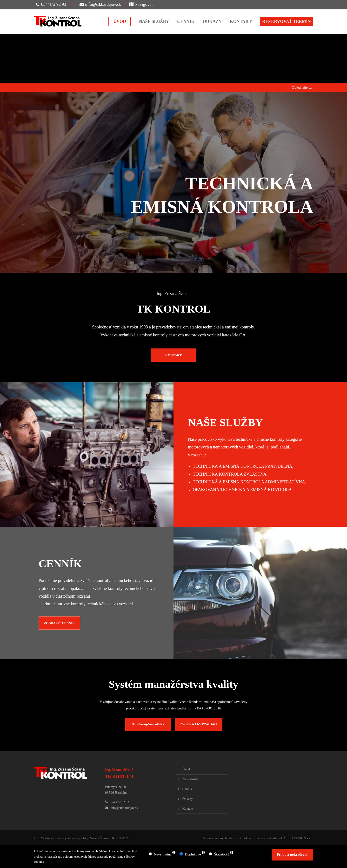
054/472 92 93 (54, 4)
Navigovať (141, 4)
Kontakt (188, 809)
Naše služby (191, 779)
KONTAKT (173, 355)
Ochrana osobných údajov (219, 838)
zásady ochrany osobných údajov (75, 857)
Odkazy (188, 799)
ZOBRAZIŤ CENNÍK (59, 623)
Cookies (246, 838)
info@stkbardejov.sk (100, 4)
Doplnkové (193, 854)
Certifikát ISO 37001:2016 (199, 724)
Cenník (187, 789)
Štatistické (222, 854)
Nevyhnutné (163, 854)
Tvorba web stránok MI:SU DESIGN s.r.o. (285, 838)
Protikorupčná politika (148, 724)
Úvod (186, 769)
